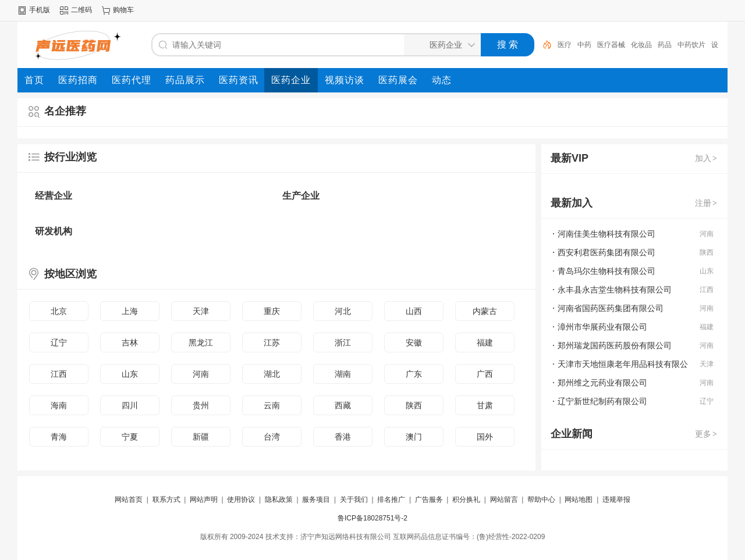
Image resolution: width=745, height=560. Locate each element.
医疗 (565, 45)
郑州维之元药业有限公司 (602, 383)
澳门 (414, 437)
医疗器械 (611, 45)
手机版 (40, 10)
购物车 (123, 10)
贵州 (201, 405)
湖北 (272, 374)
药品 (665, 45)
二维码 (81, 10)
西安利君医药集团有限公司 (606, 252)
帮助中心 (541, 500)
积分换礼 (466, 500)
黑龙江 (201, 343)
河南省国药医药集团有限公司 (611, 308)
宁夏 (130, 437)
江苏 (272, 343)
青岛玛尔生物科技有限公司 (606, 271)
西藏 (343, 405)
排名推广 (391, 500)
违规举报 (616, 500)
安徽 (414, 343)
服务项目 (316, 500)
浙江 (343, 343)
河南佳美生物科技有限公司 (606, 234)
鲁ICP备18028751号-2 (372, 518)
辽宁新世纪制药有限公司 (602, 401)
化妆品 (641, 45)
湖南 (343, 374)
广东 (414, 374)
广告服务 (429, 500)
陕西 (414, 405)
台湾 (272, 437)
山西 (414, 311)
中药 (584, 45)
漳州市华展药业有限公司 (602, 327)
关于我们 (354, 500)
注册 (707, 203)
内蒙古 (485, 311)
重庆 (272, 311)
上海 (130, 311)
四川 (130, 405)
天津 (201, 311)
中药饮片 (691, 45)
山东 (130, 374)
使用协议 (241, 500)
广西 (485, 374)
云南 (272, 405)
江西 (59, 374)
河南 (201, 374)
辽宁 (59, 343)
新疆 (201, 437)
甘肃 (485, 405)
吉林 (130, 343)
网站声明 (204, 500)
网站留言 (504, 500)
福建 (485, 343)
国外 (485, 437)
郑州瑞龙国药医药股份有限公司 (615, 345)
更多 (707, 434)
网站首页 (129, 500)
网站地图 (579, 500)
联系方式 (166, 500)
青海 (59, 437)
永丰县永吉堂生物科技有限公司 (615, 290)
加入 (707, 158)
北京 (59, 311)
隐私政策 (279, 500)
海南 (59, 405)
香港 (343, 437)
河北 (343, 311)
